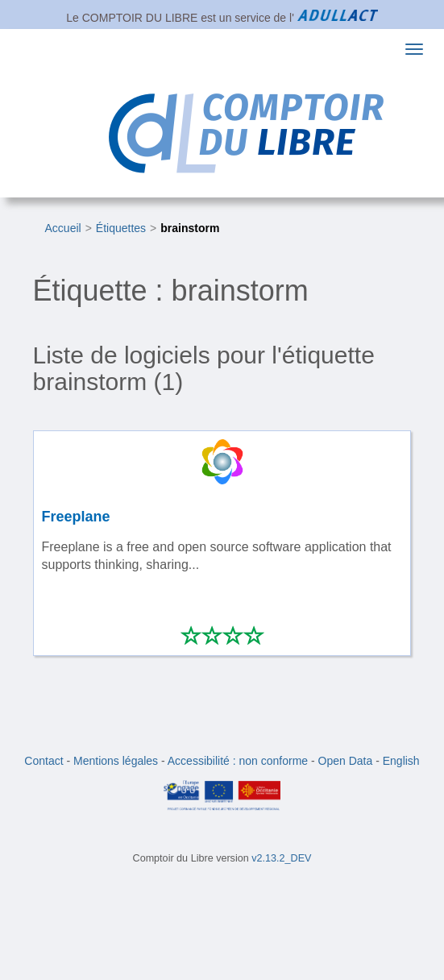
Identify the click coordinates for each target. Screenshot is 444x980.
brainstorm (190, 228)
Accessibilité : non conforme (238, 761)
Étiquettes (121, 228)
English (401, 761)
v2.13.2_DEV (281, 858)
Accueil (63, 228)
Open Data (346, 761)
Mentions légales (116, 761)
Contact (44, 761)
